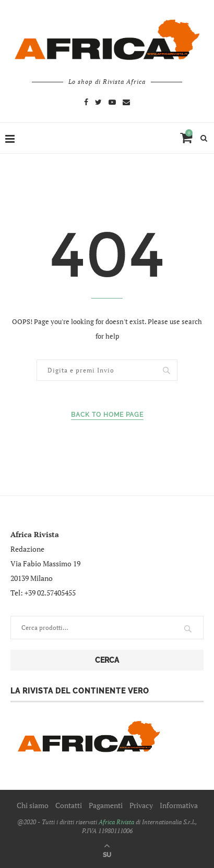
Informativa (179, 805)
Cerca (107, 660)
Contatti (69, 805)
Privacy (141, 805)
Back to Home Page (107, 415)
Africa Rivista (116, 822)
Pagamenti (106, 805)
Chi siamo (33, 805)
